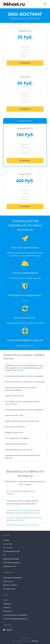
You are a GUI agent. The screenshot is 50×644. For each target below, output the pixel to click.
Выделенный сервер (11, 559)
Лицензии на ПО (10, 566)
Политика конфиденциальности (15, 619)
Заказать (25, 63)
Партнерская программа (12, 577)
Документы (8, 611)
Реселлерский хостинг (12, 551)
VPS (5, 555)
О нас (5, 600)
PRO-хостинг (18, 370)
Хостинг (6, 540)
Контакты (7, 607)
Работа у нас (8, 581)
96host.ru (35, 641)
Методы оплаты (9, 589)
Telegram (8, 630)
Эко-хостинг (8, 544)
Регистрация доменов (12, 563)
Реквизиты (7, 604)
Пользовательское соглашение (15, 615)
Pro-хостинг (8, 548)
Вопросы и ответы (10, 585)
